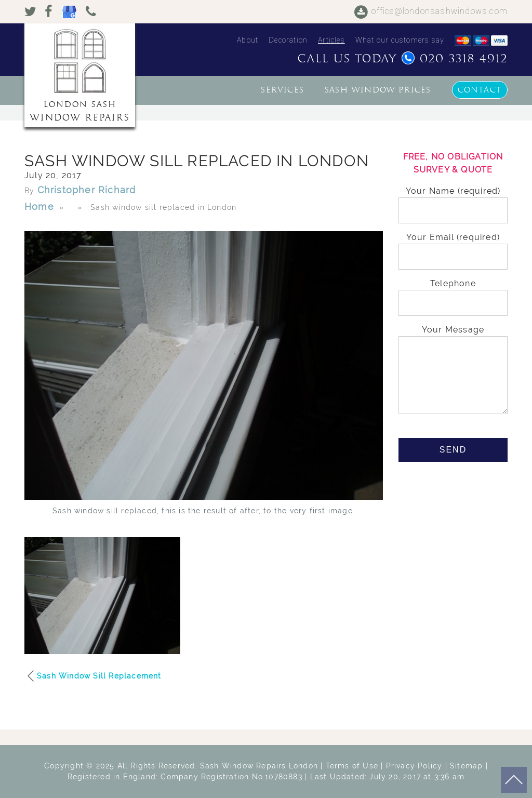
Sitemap (466, 766)
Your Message (453, 370)
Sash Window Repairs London (259, 766)
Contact (480, 90)
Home (39, 207)
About (248, 40)
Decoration (288, 40)
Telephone (453, 293)
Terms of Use (352, 766)
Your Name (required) (453, 201)
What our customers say (400, 40)
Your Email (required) (453, 247)
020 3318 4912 (455, 59)
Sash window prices (378, 90)
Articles (331, 40)
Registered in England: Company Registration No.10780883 (185, 777)
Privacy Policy (414, 766)
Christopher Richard (87, 190)
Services (282, 90)
